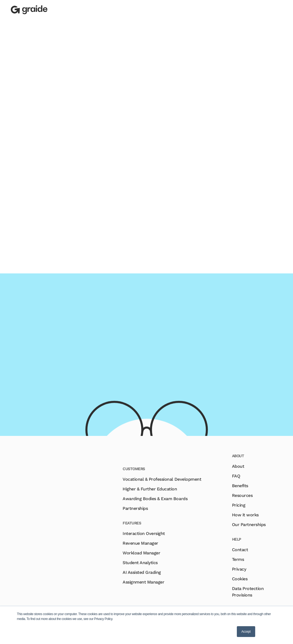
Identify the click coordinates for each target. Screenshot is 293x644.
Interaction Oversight (144, 533)
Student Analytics (140, 563)
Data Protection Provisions (248, 592)
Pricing (239, 505)
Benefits (240, 486)
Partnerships (135, 508)
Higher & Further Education (150, 489)
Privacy (239, 569)
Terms (238, 559)
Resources (242, 495)
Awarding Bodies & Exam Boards (155, 499)
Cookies (240, 579)
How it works (245, 515)
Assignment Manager (143, 582)
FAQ (236, 476)
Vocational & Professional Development (162, 479)
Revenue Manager (140, 543)
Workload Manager (141, 553)
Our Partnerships (249, 525)
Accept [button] (246, 632)
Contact (240, 550)
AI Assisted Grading (142, 572)
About (238, 466)
